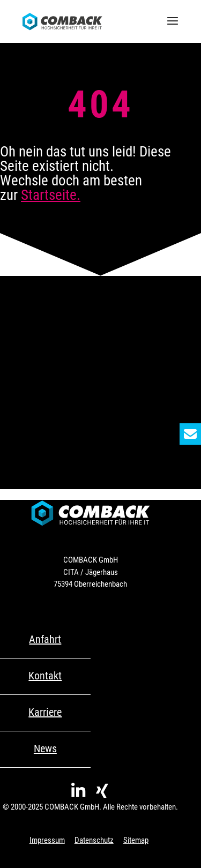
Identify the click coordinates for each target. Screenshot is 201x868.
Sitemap (136, 840)
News (45, 749)
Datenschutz (94, 840)
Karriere (45, 712)
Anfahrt (45, 639)
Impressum (47, 840)
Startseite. (51, 195)
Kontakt (45, 676)
